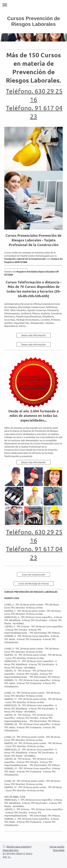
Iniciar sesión (57, 846)
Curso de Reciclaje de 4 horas (34, 583)
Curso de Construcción (33, 574)
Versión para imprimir (17, 846)
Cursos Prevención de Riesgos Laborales (34, 21)
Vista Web (59, 850)
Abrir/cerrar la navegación (33, 5)
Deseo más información (33, 335)
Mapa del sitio (11, 850)
